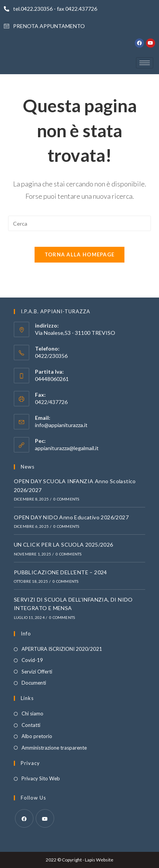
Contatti (31, 725)
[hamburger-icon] (145, 63)
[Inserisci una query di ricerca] (80, 223)
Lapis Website (99, 860)
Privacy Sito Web (41, 778)
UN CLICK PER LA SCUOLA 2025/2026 (64, 545)
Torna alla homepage (80, 254)
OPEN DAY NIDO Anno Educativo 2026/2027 (71, 517)
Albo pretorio (37, 736)
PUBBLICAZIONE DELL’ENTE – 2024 (60, 572)
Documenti (34, 683)
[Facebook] (24, 818)
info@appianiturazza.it (61, 425)
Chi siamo (32, 713)
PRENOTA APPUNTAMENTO (44, 26)
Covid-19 (32, 660)
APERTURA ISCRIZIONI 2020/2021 (62, 649)
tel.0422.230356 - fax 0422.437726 (51, 9)
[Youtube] (45, 818)
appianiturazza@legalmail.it (67, 448)
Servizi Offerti (37, 672)
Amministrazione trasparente (54, 748)
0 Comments (66, 499)
